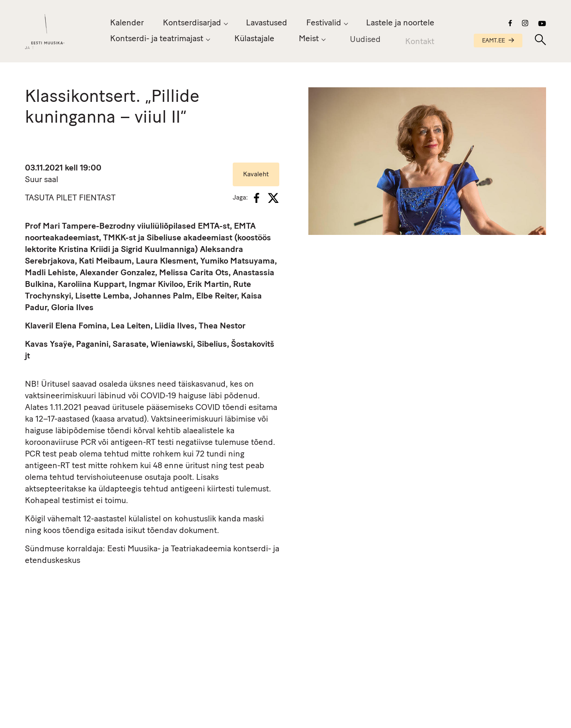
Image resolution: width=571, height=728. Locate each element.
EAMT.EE (498, 41)
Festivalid (324, 23)
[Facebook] (257, 198)
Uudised (365, 42)
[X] (273, 198)
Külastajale (254, 39)
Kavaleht (256, 175)
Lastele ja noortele (400, 23)
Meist (309, 40)
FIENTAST (97, 198)
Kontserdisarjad (192, 23)
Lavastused (267, 23)
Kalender (127, 23)
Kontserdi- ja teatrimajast (157, 39)
